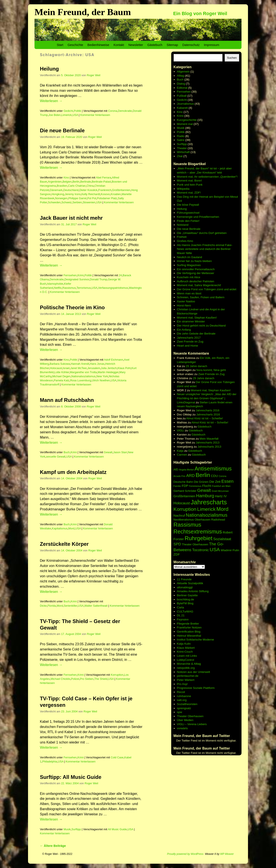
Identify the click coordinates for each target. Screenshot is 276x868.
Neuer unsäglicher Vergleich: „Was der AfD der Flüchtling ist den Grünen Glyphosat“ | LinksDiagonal (207, 398)
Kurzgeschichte (187, 120)
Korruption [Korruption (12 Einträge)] (185, 509)
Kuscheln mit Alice (189, 277)
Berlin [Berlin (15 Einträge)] (203, 475)
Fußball (182, 96)
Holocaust (56, 368)
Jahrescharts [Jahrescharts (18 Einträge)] (209, 502)
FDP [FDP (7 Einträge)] (185, 486)
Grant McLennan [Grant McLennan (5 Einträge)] (220, 491)
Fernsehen (70, 275)
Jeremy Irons (73, 194)
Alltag (181, 76)
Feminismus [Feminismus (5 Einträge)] (195, 486)
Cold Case (117, 757)
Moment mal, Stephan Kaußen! (197, 318)
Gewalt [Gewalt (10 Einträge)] (204, 490)
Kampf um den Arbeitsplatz (73, 472)
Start (60, 45)
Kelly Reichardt (91, 194)
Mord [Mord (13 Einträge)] (223, 509)
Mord (71, 528)
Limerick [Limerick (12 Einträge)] (206, 509)
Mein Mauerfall (209, 439)
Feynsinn (183, 619)
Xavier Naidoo (186, 301)
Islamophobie (55, 284)
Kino (66, 178)
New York (102, 376)
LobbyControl (186, 660)
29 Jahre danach (196, 366)
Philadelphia (50, 761)
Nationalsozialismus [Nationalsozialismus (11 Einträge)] (206, 515)
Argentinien (55, 182)
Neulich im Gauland (190, 257)
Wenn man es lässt (189, 293)
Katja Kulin (184, 644)
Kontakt (119, 45)
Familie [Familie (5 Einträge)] (177, 486)
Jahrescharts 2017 (189, 338)
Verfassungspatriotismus (113, 288)
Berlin (76, 182)
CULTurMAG (185, 612)
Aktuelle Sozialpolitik (190, 583)
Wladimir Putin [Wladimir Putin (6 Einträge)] (230, 550)
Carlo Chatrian (77, 186)
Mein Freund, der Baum (83, 12)
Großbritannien (121, 190)
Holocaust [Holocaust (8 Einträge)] (182, 503)
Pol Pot (92, 198)
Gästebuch (155, 45)
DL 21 (181, 615)
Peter (181, 680)
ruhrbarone (184, 696)
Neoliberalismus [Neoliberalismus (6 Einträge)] (184, 520)
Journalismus (186, 104)
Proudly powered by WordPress (185, 854)
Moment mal (185, 124)
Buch (67, 452)
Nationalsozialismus (84, 376)
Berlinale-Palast (101, 182)
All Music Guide (117, 829)
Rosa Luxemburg (81, 380)
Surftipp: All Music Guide (71, 777)
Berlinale (86, 182)
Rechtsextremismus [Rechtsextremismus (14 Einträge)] (198, 532)
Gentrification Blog (189, 632)
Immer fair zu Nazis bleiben (194, 261)
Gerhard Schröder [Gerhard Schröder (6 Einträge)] (185, 491)
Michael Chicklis (60, 679)
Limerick (67, 115)
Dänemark (56, 190)
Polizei (75, 679)
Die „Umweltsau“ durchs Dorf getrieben (202, 233)
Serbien (77, 202)
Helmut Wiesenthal (189, 636)
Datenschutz (191, 45)
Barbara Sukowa (60, 364)
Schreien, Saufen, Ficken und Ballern (201, 297)
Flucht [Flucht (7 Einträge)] (207, 486)
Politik (77, 111)
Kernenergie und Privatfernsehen (198, 217)
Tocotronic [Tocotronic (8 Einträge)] (200, 550)
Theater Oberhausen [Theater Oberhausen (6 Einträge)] (195, 544)
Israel (66, 368)
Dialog (181, 84)
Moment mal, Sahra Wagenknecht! (199, 285)
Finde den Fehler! (188, 221)
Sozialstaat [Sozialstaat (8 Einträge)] (222, 539)
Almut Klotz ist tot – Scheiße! (205, 418)
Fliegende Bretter (188, 624)
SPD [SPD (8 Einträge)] (177, 544)
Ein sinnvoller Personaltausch (196, 269)
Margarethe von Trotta (83, 372)
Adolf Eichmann (114, 360)
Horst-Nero (184, 305)
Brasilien (62, 186)
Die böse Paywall (188, 205)
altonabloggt (185, 587)
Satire (181, 140)
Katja (180, 451)
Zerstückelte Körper (64, 544)
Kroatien (116, 194)
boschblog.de (186, 599)
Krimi (81, 275)
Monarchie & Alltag (189, 664)
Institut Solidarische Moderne (196, 640)
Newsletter (136, 45)
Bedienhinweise (98, 45)
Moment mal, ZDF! (189, 193)
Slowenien (89, 202)
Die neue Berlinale (62, 130)
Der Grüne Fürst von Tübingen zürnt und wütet (207, 289)
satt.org (182, 700)
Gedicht (68, 111)
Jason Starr (120, 452)
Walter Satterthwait (96, 606)
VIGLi (181, 430)
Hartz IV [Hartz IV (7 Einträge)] (221, 496)
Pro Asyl (182, 684)
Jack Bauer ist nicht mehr (71, 218)
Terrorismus (84, 288)
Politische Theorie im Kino (72, 307)
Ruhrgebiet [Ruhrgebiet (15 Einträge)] (198, 538)
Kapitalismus (60, 528)
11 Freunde (184, 579)
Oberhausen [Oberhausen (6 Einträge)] (203, 520)
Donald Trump (99, 279)
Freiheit (182, 237)
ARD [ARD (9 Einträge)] (190, 476)
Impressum (212, 45)
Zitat (180, 156)
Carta (181, 607)
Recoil (181, 692)
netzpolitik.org (186, 668)
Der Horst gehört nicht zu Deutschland (201, 326)
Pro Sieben (87, 679)
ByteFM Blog (185, 603)
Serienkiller (71, 606)
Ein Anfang (184, 330)
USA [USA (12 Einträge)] (215, 549)
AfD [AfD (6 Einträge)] (176, 470)
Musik (67, 829)
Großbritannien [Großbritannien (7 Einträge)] (184, 496)
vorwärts (182, 728)
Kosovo (105, 194)
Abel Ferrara (104, 178)
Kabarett (182, 108)
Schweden (54, 202)
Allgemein (183, 72)
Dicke (43, 606)
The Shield (101, 679)
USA (75, 115)
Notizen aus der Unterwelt (194, 672)
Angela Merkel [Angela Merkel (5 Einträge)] (186, 470)
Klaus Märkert (186, 648)
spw (180, 712)
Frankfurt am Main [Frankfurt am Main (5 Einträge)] (221, 486)
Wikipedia (183, 189)
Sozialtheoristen (187, 704)
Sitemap (172, 45)
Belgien (67, 182)
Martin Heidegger (108, 372)
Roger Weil (93, 75)
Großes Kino (185, 241)
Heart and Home (188, 346)
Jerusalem (94, 368)
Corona (113, 111)
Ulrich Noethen (101, 380)
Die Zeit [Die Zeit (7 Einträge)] (215, 482)
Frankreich (105, 190)
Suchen (232, 58)
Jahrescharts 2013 (208, 443)
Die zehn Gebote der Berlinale (196, 334)
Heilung (49, 69)
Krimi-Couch (185, 652)
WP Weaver (227, 854)
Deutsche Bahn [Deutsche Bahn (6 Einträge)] (183, 482)
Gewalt (108, 452)
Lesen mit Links (187, 656)
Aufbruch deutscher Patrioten (196, 281)
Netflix (58, 288)
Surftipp (76, 829)
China (90, 186)
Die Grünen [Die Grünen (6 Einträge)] (201, 482)
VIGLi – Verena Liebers (192, 724)
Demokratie (125, 111)
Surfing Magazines (189, 265)
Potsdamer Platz (107, 198)
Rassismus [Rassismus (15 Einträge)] (187, 525)
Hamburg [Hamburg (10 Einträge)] (205, 496)
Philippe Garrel (77, 198)
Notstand (183, 225)
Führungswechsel (188, 213)
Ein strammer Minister (191, 321)
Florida (52, 606)
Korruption (117, 675)
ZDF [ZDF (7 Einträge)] (177, 554)
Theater (182, 148)
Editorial (182, 88)
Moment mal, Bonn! (190, 181)
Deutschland (71, 190)
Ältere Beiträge (53, 846)
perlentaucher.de (188, 676)
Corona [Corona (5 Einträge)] (222, 476)
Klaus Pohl (124, 368)
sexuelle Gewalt (56, 457)
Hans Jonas (97, 364)
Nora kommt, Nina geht (211, 370)
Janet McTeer (78, 368)
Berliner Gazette (187, 595)
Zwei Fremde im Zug (190, 342)
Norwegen (61, 198)
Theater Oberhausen (190, 716)
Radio (181, 136)
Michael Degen (61, 376)
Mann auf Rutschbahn (67, 400)
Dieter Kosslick (88, 190)
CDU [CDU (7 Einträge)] (214, 476)
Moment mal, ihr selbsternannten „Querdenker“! (207, 177)
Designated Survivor (77, 279)
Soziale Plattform (204, 688)
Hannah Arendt (80, 364)
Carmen (182, 455)
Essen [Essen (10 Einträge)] (227, 481)
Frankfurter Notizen (189, 627)
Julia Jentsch (109, 368)
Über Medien (185, 720)
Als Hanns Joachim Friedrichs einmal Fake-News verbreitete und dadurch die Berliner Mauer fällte (205, 249)
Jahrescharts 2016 (208, 410)
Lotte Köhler (62, 372)
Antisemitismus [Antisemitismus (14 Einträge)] (213, 469)
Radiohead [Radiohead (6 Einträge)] (218, 520)
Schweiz (67, 202)
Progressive (185, 688)
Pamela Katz (61, 380)
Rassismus (69, 288)
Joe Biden (55, 115)
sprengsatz (184, 708)
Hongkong (58, 194)
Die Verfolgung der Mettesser (196, 273)
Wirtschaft (183, 152)
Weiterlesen (51, 101)
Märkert (189, 680)
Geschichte (75, 45)
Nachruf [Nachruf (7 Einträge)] (179, 515)
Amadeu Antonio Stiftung (193, 591)
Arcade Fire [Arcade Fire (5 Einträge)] (180, 476)
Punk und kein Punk (190, 185)
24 (120, 275)
